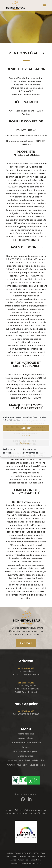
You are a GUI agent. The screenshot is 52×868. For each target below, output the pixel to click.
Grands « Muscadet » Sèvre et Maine (26, 765)
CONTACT (26, 643)
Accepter (26, 428)
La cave (26, 747)
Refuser (26, 435)
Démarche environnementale (26, 743)
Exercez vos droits (28, 857)
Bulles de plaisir (26, 756)
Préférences (26, 443)
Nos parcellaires (26, 738)
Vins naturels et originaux (26, 751)
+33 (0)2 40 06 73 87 (28, 714)
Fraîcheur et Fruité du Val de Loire (26, 760)
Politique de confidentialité (29, 860)
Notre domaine (26, 734)
